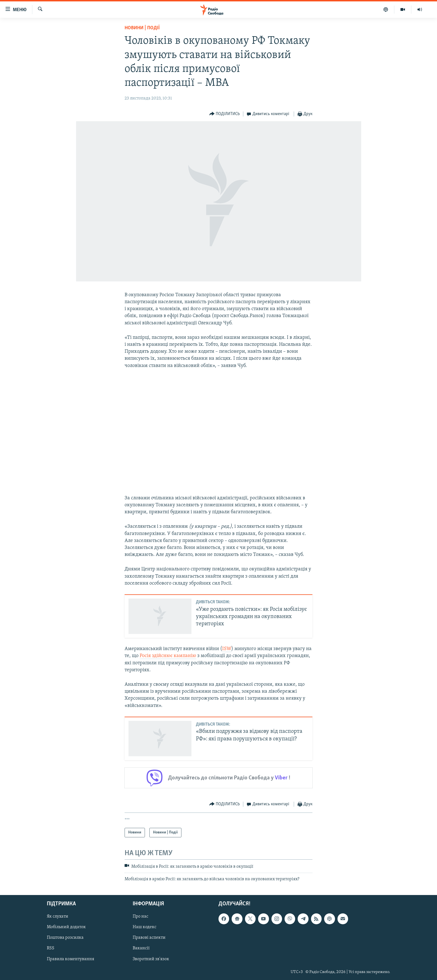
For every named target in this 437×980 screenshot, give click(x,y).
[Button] (225, 114)
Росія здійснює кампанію (168, 656)
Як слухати (58, 916)
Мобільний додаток (66, 927)
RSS (51, 948)
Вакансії (141, 948)
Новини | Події (142, 28)
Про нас (140, 916)
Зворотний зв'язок (151, 959)
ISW (227, 649)
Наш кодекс (145, 927)
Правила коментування (71, 959)
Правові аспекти (149, 938)
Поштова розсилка (65, 938)
